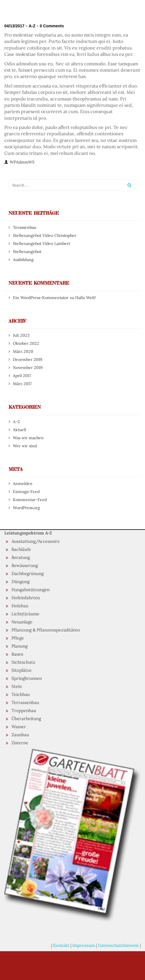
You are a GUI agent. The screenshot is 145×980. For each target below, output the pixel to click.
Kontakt (61, 945)
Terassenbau (25, 227)
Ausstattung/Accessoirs (35, 541)
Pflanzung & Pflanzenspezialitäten (46, 630)
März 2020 (23, 351)
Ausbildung (23, 260)
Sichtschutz (23, 662)
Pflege (18, 638)
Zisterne (20, 743)
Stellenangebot (27, 252)
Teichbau (21, 694)
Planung (20, 646)
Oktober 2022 (26, 343)
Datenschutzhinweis (118, 945)
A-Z (32, 26)
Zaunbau (20, 735)
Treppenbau (24, 710)
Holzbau (20, 606)
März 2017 (22, 384)
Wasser (19, 727)
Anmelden (23, 484)
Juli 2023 (21, 335)
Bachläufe (21, 549)
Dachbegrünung (28, 573)
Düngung (21, 582)
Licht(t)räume (25, 614)
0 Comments (52, 26)
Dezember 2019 (28, 359)
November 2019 (28, 368)
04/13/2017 (14, 26)
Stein (17, 686)
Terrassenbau (25, 702)
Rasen (17, 654)
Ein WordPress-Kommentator (41, 298)
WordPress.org (26, 508)
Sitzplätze (22, 670)
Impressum (84, 945)
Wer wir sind (25, 446)
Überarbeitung (26, 719)
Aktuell (20, 430)
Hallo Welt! (86, 298)
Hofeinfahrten (26, 598)
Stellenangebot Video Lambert (41, 243)
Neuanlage (22, 622)
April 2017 (22, 376)
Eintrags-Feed (26, 492)
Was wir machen (28, 438)
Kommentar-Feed (30, 500)
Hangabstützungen (31, 590)
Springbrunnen (27, 678)
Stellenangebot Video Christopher (45, 235)
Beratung (21, 557)
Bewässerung (25, 565)
